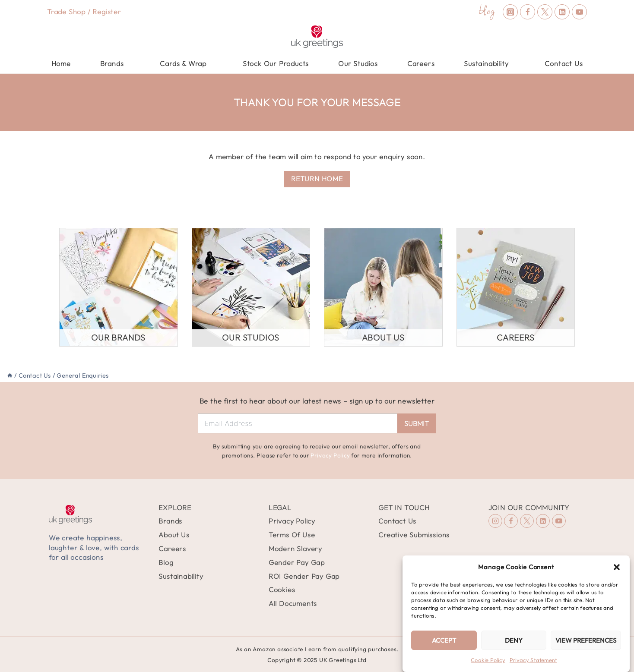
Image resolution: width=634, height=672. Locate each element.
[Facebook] (528, 12)
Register (107, 12)
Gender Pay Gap (297, 562)
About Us (174, 535)
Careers (421, 63)
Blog (166, 562)
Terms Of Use (292, 535)
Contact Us (564, 63)
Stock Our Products (276, 63)
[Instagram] (510, 12)
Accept (444, 640)
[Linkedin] (562, 12)
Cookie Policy (488, 660)
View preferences (586, 640)
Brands (170, 521)
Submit (417, 423)
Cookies (282, 590)
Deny (514, 640)
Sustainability (181, 576)
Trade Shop (66, 12)
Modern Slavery (295, 549)
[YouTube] (579, 12)
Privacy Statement (533, 660)
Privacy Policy (330, 455)
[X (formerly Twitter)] (545, 12)
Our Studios (358, 63)
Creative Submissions (414, 535)
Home (61, 63)
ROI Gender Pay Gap (304, 576)
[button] (617, 567)
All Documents (293, 603)
